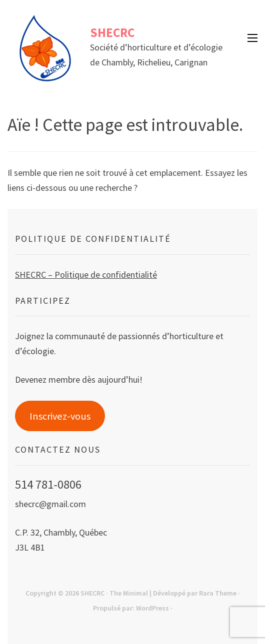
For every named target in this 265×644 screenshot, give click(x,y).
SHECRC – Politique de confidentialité (86, 275)
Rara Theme (218, 593)
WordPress (152, 608)
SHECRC (112, 32)
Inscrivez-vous (60, 416)
